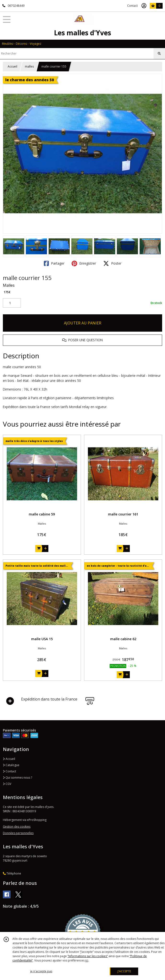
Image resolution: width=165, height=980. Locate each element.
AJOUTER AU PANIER (83, 323)
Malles (9, 285)
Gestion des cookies (17, 827)
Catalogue (11, 765)
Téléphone (12, 873)
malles (29, 66)
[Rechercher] (159, 54)
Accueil (12, 66)
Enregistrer (84, 263)
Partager (54, 263)
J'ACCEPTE (124, 971)
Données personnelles (18, 833)
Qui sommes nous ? (17, 778)
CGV (7, 784)
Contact (132, 6)
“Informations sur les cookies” (88, 956)
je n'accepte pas (41, 971)
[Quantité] (12, 303)
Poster (112, 263)
